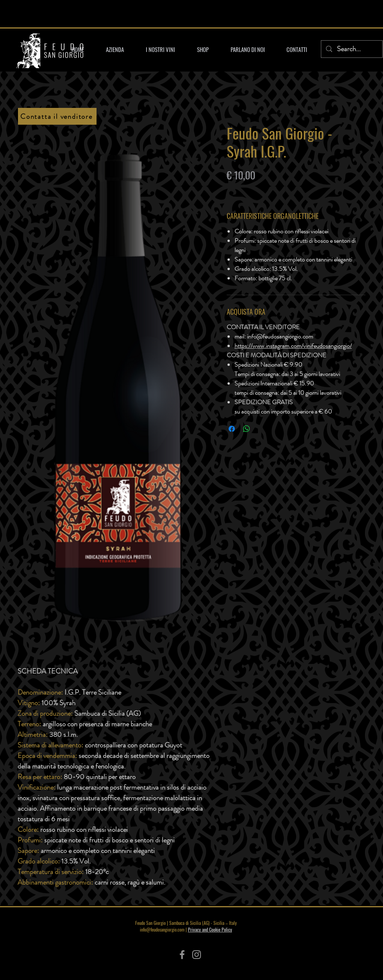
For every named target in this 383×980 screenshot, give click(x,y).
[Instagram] (197, 955)
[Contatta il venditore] (57, 116)
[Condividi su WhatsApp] (247, 429)
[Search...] (351, 49)
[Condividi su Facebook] (232, 429)
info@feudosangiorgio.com (162, 929)
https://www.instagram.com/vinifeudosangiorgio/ (293, 346)
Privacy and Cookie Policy (210, 929)
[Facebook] (182, 955)
